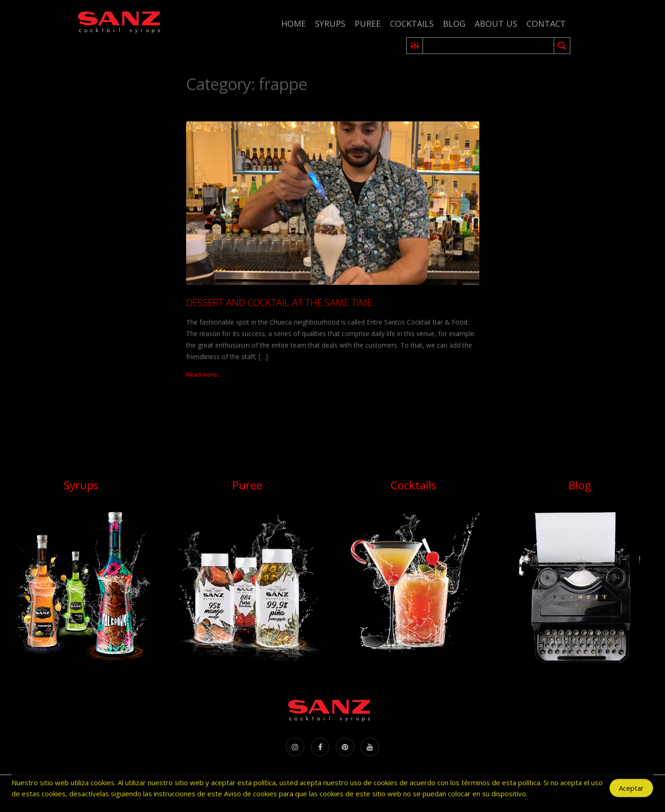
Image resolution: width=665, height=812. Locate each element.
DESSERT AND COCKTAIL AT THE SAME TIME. (280, 302)
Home (293, 24)
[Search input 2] (489, 46)
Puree (368, 24)
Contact (546, 24)
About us (496, 24)
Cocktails (412, 24)
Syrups (330, 24)
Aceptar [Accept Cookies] (631, 790)
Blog (454, 24)
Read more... (204, 374)
